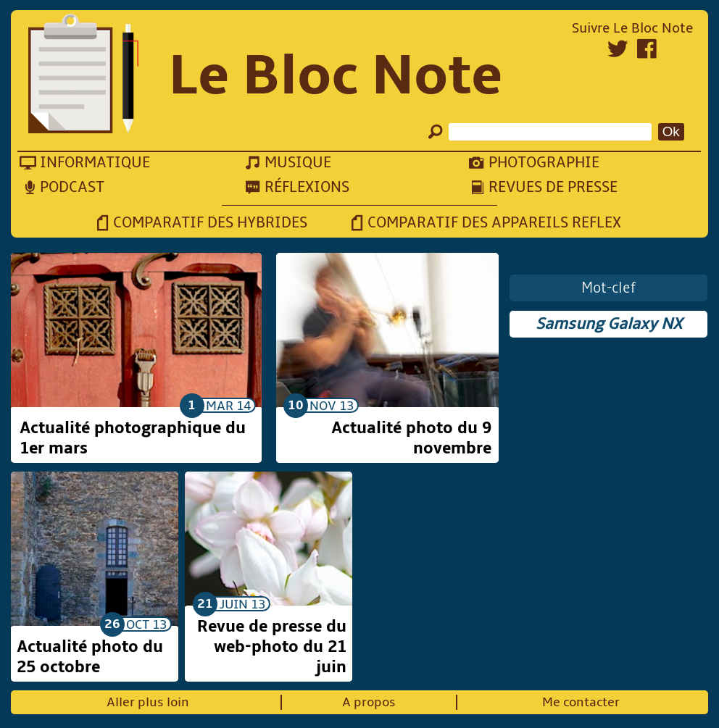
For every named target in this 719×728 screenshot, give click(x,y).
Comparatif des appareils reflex (494, 223)
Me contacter (581, 702)
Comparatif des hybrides (210, 223)
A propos (369, 702)
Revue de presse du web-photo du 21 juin (272, 647)
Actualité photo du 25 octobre (90, 657)
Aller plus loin (148, 702)
